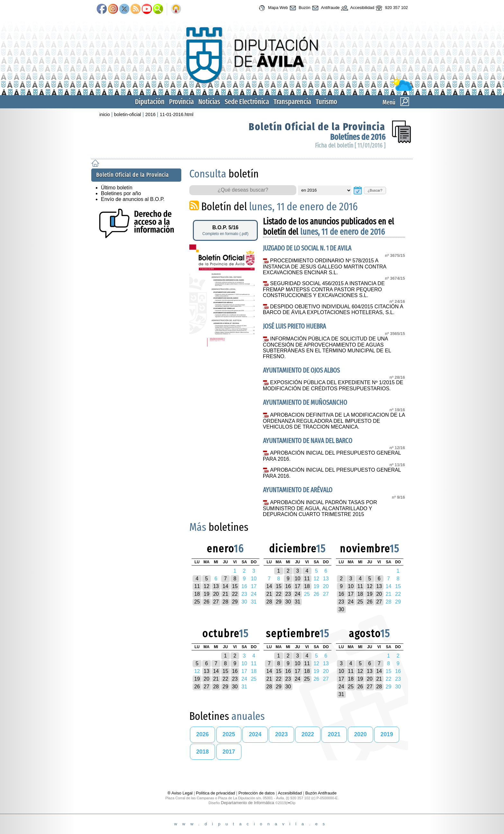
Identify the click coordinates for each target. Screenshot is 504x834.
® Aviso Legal (181, 793)
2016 (150, 114)
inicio (105, 114)
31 (298, 602)
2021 (334, 734)
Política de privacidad (216, 793)
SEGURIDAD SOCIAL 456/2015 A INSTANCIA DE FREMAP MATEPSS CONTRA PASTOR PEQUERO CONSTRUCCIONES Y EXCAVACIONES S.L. (324, 289)
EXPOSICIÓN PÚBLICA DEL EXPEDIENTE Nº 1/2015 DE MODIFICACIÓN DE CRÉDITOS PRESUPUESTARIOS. (333, 385)
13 (216, 586)
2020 (360, 734)
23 (288, 594)
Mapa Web (272, 8)
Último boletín (117, 188)
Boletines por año (121, 193)
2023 (281, 734)
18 (197, 594)
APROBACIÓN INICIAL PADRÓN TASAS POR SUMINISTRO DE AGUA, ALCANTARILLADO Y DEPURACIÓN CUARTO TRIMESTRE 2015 (320, 508)
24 (298, 594)
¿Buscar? (375, 190)
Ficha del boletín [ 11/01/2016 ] (350, 145)
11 (197, 586)
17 (298, 586)
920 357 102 (391, 8)
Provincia (181, 102)
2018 (202, 752)
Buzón (299, 8)
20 (216, 594)
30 (288, 602)
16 (288, 586)
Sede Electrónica (247, 102)
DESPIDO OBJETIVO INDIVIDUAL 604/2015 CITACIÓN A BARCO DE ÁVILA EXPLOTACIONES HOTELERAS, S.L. (333, 310)
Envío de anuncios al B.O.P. (133, 199)
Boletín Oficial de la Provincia (317, 127)
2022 (308, 734)
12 (207, 586)
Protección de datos (257, 793)
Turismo (326, 102)
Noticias (209, 102)
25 (197, 602)
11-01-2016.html (177, 114)
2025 (229, 734)
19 (207, 594)
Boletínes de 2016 (358, 137)
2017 (229, 752)
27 (216, 602)
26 (207, 602)
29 (235, 602)
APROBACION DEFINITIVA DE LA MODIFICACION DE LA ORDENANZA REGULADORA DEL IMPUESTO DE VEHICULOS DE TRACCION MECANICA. (334, 421)
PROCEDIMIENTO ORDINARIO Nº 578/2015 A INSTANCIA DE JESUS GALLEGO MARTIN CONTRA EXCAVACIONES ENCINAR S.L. (324, 267)
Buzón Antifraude (321, 793)
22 (235, 594)
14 (225, 586)
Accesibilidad (357, 8)
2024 (255, 734)
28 (225, 602)
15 (235, 586)
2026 (202, 734)
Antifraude (325, 8)
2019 (387, 734)
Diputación (150, 102)
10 (298, 579)
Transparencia (292, 102)
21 (225, 594)
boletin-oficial (128, 114)
